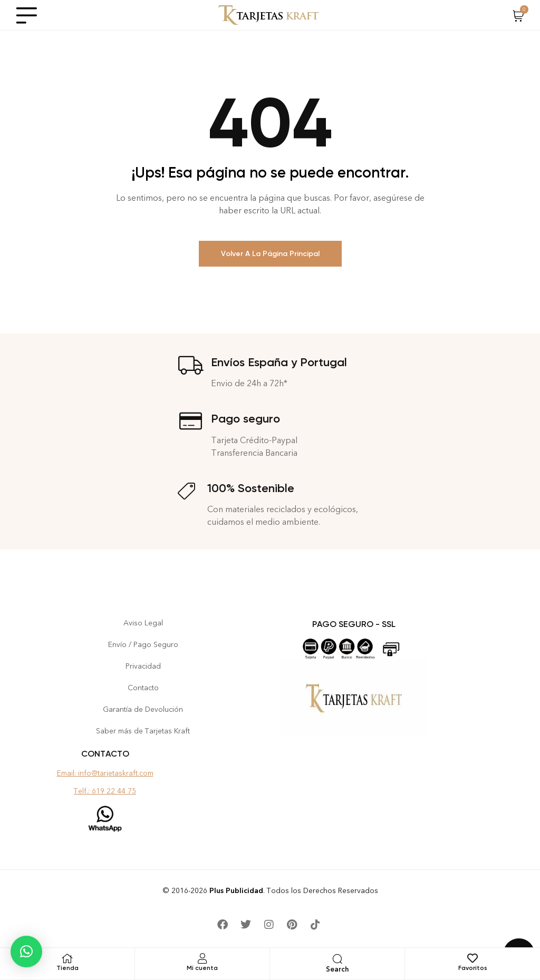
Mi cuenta (202, 968)
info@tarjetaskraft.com (116, 773)
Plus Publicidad (236, 891)
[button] (26, 952)
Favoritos (473, 968)
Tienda (67, 968)
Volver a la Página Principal (270, 254)
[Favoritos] (472, 958)
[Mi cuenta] (202, 958)
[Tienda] (67, 958)
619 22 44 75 (114, 791)
